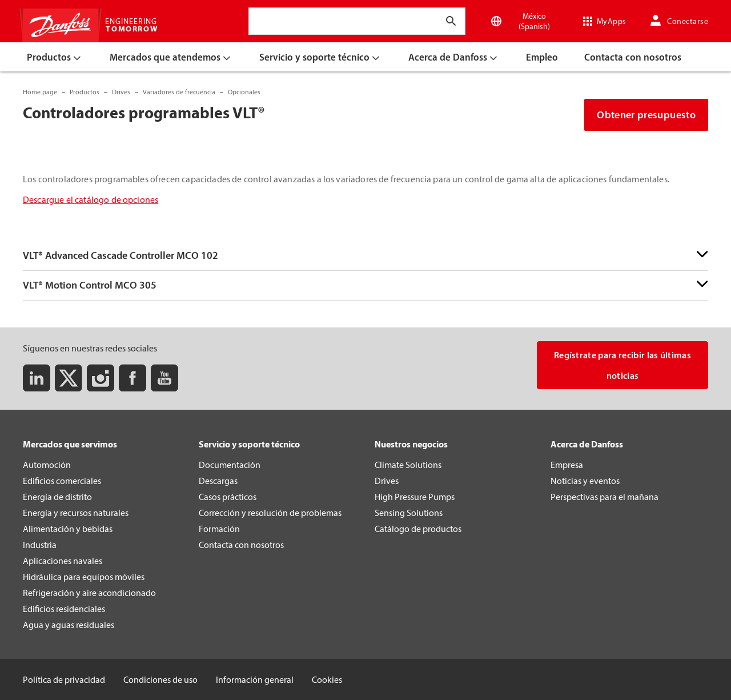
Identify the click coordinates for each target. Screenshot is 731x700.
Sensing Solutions (409, 513)
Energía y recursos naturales (76, 513)
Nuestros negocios (411, 444)
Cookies (327, 679)
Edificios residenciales (64, 609)
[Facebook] (132, 378)
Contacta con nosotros (241, 545)
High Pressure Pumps (415, 497)
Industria (40, 545)
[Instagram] (101, 378)
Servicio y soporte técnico (249, 444)
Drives (387, 481)
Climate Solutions (408, 465)
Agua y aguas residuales (69, 625)
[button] (365, 255)
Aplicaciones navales (63, 561)
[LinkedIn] (37, 378)
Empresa (567, 465)
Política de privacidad (64, 679)
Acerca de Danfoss (587, 444)
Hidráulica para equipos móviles (84, 577)
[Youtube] (164, 378)
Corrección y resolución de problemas (270, 513)
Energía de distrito (57, 497)
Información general (255, 679)
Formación (219, 529)
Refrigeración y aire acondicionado (89, 593)
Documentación (230, 465)
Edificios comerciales (62, 481)
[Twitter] (69, 378)
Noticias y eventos (585, 481)
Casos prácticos (228, 497)
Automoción (47, 465)
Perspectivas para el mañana (605, 497)
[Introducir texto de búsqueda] (451, 21)
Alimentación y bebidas (68, 529)
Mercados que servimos (70, 444)
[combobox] (261, 21)
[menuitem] (56, 57)
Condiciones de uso (160, 679)
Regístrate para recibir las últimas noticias (622, 365)
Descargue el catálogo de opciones (91, 199)
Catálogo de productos (418, 529)
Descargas (218, 481)
